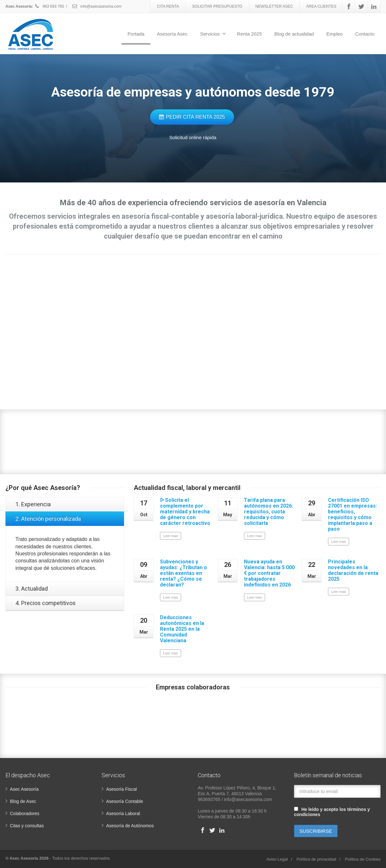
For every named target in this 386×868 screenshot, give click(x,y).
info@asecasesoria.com (97, 6)
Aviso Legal (277, 859)
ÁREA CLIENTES (321, 6)
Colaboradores (25, 813)
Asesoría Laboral (123, 813)
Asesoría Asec (172, 34)
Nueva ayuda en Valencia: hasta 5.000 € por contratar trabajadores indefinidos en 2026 (269, 573)
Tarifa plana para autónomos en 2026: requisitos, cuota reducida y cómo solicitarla (269, 512)
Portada (136, 34)
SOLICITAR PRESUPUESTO (217, 6)
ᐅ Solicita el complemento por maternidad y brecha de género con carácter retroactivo (185, 512)
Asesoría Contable (125, 801)
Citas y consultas (27, 826)
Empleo (335, 34)
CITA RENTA (168, 6)
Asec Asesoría (24, 789)
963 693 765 (49, 6)
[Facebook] (349, 6)
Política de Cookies (363, 859)
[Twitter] (361, 6)
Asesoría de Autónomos (130, 826)
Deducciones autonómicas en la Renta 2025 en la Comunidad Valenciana (182, 629)
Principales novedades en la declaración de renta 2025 (353, 570)
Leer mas (171, 536)
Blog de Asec (23, 801)
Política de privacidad (316, 859)
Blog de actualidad (294, 34)
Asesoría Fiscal (122, 789)
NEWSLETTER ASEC (274, 6)
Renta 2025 (249, 34)
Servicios (213, 34)
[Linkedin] (374, 6)
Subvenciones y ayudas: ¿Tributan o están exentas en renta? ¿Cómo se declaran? (184, 573)
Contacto (365, 34)
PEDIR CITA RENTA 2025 (192, 117)
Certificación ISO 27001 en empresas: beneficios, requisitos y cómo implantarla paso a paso (352, 514)
